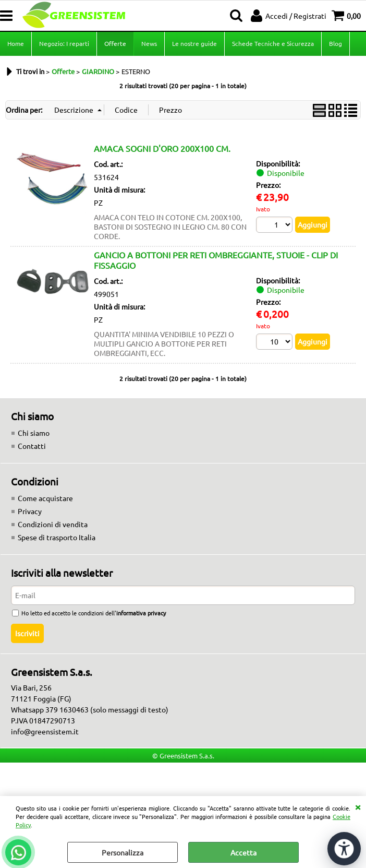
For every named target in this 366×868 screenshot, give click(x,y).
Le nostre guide (194, 43)
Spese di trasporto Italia (57, 537)
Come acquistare (45, 498)
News (149, 43)
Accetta (243, 852)
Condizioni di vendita (53, 524)
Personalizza (123, 852)
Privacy (30, 511)
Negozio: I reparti (64, 43)
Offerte (115, 43)
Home (16, 43)
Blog (335, 43)
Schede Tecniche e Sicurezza (273, 43)
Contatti (32, 446)
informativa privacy (141, 613)
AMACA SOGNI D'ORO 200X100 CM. (162, 148)
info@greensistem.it (45, 731)
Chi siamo (34, 433)
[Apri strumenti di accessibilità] (344, 849)
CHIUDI (358, 806)
